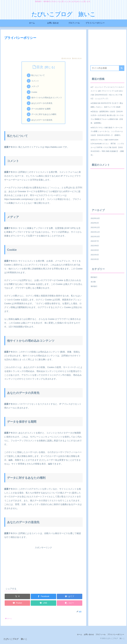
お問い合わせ (87, 637)
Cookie (35, 93)
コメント (35, 81)
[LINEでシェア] (43, 605)
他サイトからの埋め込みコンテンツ (47, 99)
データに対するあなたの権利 (44, 116)
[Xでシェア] (17, 599)
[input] (107, 68)
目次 (40, 67)
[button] (70, 605)
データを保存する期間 (41, 110)
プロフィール (99, 637)
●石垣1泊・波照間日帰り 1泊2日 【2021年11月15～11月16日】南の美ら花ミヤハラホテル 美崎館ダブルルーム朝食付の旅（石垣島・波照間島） (107, 117)
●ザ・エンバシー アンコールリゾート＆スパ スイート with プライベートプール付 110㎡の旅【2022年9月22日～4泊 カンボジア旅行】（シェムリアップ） (107, 93)
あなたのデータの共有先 (42, 105)
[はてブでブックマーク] (70, 599)
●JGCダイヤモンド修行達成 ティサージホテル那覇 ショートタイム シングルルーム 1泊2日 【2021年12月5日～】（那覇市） (107, 131)
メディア (35, 87)
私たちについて (38, 75)
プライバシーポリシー (115, 637)
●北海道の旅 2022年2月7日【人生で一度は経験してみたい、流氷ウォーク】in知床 (107, 105)
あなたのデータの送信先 (42, 122)
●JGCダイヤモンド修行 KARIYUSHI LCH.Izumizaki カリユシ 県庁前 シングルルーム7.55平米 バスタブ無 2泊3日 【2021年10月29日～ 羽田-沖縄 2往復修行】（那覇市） (107, 147)
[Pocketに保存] (17, 605)
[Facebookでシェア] (43, 599)
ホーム (77, 637)
